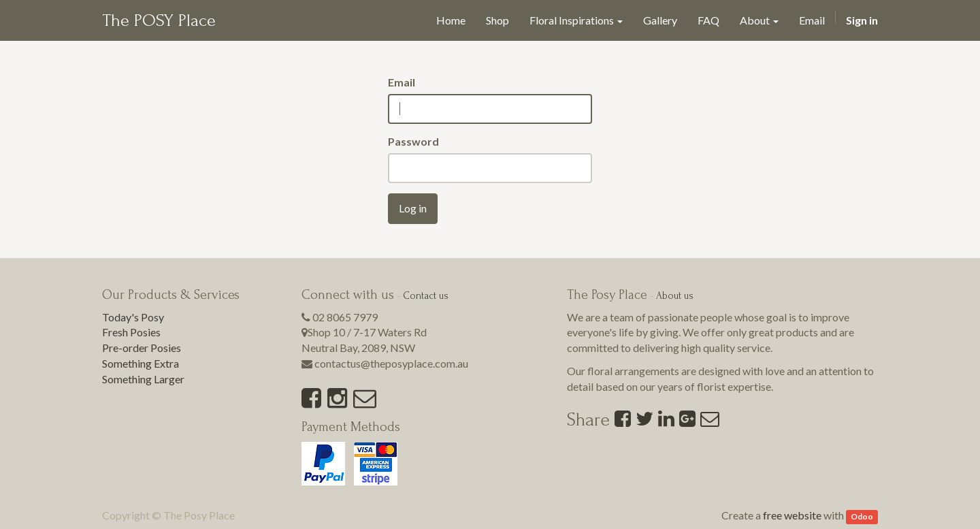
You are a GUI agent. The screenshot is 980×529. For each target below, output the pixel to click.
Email (402, 82)
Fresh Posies (131, 332)
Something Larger (143, 379)
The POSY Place (159, 20)
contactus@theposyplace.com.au (391, 363)
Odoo (862, 516)
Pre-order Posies (142, 348)
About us (675, 296)
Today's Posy (133, 317)
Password (413, 141)
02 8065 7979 (345, 317)
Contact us (426, 296)
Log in (413, 208)
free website (792, 515)
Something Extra (141, 363)
